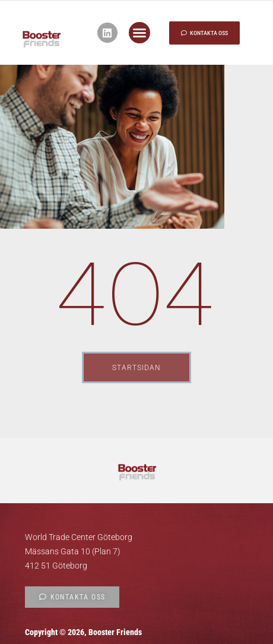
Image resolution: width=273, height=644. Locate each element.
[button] (139, 33)
